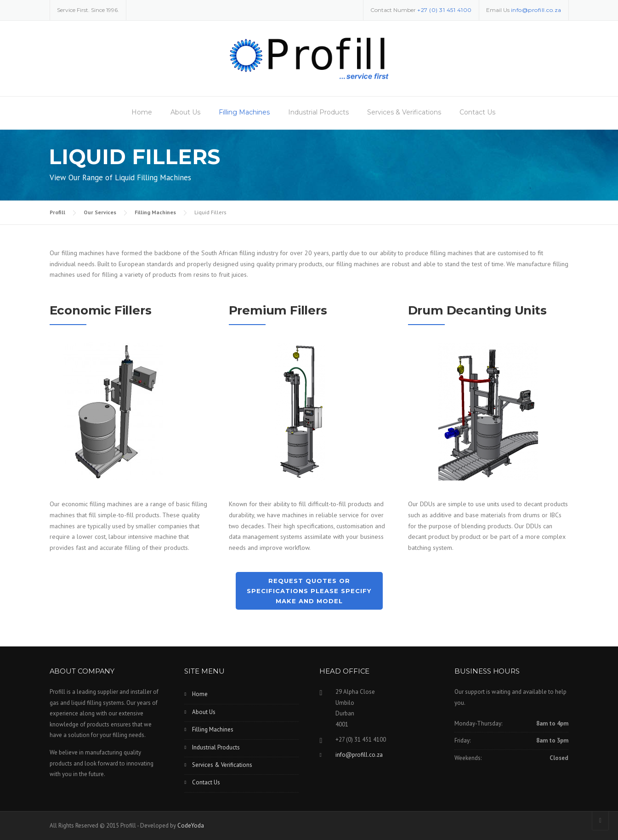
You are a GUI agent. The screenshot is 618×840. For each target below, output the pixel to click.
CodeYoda (191, 826)
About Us (185, 112)
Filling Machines (244, 112)
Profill (57, 212)
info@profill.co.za (536, 10)
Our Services (100, 212)
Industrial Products (318, 112)
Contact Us (477, 112)
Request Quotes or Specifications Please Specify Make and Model (309, 591)
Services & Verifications (404, 112)
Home (142, 112)
